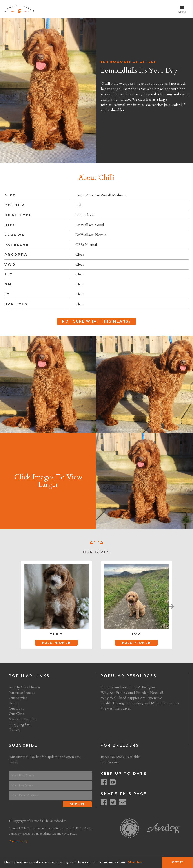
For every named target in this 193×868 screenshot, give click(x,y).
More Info (136, 862)
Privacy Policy (18, 841)
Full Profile (56, 643)
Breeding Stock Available (120, 757)
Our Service (18, 698)
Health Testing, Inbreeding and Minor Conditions (140, 703)
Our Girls (16, 714)
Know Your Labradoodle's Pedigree (128, 687)
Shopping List (20, 724)
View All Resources (116, 708)
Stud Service (110, 762)
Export (14, 703)
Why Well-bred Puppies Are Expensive (131, 698)
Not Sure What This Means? (96, 321)
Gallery (15, 730)
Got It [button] (178, 862)
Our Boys (16, 708)
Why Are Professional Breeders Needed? (132, 693)
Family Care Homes (25, 687)
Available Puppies (23, 719)
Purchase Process (22, 693)
